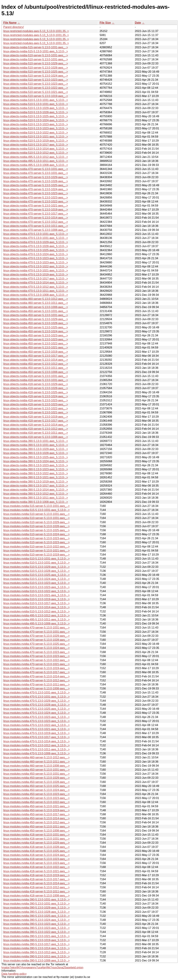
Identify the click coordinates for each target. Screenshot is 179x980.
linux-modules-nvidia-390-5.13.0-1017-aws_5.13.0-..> (36, 944)
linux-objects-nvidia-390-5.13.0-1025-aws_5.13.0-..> (36, 457)
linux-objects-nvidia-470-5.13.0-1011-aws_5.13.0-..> (36, 291)
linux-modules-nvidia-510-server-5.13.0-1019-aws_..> (36, 555)
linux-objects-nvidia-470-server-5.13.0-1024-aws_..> (36, 189)
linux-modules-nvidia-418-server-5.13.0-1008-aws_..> (36, 896)
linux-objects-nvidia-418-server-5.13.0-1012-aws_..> (36, 429)
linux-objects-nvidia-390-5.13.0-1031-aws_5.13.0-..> (36, 441)
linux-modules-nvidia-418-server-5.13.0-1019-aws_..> (36, 875)
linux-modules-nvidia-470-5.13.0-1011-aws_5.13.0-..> (36, 749)
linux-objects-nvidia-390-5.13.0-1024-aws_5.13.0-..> (36, 461)
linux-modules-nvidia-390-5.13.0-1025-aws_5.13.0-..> (36, 916)
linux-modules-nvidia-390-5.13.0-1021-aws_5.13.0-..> (36, 936)
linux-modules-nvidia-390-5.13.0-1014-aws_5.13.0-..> (36, 948)
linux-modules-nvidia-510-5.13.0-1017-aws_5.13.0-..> (36, 603)
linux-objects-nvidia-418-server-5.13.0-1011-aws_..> (36, 433)
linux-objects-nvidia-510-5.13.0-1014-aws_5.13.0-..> (36, 149)
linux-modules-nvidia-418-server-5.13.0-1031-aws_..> (36, 835)
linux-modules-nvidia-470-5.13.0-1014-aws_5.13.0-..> (36, 741)
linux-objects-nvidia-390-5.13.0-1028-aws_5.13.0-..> (36, 453)
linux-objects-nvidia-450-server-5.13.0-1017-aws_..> (36, 356)
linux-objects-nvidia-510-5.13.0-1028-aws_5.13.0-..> (36, 112)
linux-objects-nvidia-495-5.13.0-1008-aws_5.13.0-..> (36, 165)
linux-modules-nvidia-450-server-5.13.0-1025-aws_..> (36, 786)
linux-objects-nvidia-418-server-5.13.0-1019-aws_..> (36, 417)
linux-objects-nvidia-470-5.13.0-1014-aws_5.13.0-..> (36, 283)
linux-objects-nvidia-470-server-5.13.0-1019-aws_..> (36, 210)
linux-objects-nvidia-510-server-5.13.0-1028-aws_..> (36, 68)
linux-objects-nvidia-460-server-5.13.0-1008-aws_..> (36, 307)
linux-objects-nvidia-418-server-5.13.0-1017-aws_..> (36, 421)
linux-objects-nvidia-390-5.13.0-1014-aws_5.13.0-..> (36, 490)
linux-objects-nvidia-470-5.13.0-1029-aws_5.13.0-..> (36, 242)
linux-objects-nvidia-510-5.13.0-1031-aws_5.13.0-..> (36, 100)
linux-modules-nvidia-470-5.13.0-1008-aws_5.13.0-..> (36, 753)
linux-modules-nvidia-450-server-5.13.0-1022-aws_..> (36, 802)
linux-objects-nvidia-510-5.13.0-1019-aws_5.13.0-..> (36, 141)
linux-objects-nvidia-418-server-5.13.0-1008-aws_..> (36, 437)
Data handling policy (14, 974)
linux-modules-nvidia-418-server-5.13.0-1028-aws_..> (36, 847)
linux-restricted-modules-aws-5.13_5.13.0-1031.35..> (36, 31)
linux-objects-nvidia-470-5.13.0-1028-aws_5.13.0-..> (36, 246)
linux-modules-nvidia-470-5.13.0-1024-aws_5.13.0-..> (36, 713)
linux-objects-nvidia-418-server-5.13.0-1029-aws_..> (36, 384)
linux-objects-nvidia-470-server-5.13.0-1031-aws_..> (36, 169)
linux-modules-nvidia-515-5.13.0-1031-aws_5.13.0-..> (36, 510)
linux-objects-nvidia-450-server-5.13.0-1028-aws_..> (36, 323)
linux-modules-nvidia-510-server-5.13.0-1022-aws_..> (36, 547)
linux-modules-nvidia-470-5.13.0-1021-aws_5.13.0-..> (36, 729)
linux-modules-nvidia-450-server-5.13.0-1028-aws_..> (36, 782)
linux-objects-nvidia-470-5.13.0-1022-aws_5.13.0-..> (36, 266)
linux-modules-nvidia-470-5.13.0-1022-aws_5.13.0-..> (36, 725)
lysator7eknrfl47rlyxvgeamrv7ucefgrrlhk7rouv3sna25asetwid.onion (42, 967)
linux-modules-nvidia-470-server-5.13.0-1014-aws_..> (36, 676)
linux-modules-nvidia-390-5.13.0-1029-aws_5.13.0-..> (36, 908)
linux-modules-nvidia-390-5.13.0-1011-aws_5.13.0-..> (36, 956)
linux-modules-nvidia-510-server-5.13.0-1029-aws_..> (36, 522)
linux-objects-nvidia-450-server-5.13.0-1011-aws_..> (36, 368)
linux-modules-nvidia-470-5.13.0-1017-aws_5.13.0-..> (36, 737)
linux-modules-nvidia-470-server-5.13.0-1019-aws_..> (36, 668)
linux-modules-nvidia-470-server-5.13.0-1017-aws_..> (36, 672)
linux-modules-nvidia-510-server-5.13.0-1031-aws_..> (36, 514)
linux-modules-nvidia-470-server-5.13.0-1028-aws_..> (36, 640)
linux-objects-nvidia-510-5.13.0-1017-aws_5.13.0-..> (36, 145)
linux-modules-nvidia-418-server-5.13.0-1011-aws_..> (36, 892)
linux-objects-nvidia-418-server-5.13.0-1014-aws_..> (36, 425)
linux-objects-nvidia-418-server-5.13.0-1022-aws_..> (36, 408)
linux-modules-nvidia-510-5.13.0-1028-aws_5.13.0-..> (36, 571)
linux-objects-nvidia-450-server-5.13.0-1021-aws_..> (36, 348)
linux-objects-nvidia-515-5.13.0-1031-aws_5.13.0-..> (36, 51)
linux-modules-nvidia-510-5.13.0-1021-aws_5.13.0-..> (36, 595)
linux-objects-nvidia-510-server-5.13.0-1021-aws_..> (36, 92)
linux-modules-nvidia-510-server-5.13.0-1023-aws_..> (36, 538)
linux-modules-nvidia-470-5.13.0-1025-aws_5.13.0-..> (36, 709)
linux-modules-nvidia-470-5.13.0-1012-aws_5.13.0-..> (36, 745)
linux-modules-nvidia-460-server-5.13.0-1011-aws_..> (36, 762)
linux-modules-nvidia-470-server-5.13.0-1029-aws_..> (36, 636)
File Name (10, 23)
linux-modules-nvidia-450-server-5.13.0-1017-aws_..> (36, 814)
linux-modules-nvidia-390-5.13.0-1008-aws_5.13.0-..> (36, 960)
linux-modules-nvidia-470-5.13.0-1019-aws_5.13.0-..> (36, 733)
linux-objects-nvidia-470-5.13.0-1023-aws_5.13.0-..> (36, 258)
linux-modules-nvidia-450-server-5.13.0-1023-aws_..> (36, 794)
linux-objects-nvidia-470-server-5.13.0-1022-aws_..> (36, 202)
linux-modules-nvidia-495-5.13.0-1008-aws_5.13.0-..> (36, 624)
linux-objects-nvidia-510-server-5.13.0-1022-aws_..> (36, 88)
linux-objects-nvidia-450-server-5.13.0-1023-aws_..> (36, 335)
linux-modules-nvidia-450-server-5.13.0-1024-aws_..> (36, 790)
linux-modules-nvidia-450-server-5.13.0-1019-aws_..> (36, 810)
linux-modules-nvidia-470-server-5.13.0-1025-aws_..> (36, 644)
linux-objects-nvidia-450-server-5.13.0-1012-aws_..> (36, 364)
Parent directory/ (14, 27)
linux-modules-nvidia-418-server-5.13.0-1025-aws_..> (36, 851)
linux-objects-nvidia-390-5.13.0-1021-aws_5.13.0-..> (36, 477)
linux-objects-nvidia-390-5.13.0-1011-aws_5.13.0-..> (36, 498)
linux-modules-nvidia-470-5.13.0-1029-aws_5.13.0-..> (36, 701)
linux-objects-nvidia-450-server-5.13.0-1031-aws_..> (36, 311)
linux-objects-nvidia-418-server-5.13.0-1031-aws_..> (36, 376)
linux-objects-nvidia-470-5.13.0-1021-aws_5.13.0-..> (36, 271)
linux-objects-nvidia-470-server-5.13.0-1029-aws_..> (36, 177)
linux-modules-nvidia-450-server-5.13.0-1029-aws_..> (36, 778)
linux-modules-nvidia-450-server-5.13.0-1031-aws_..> (36, 770)
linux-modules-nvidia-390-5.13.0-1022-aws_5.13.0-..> (36, 932)
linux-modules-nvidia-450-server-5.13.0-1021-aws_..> (36, 806)
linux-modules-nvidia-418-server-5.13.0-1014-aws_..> (36, 883)
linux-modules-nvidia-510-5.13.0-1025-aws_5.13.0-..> (36, 575)
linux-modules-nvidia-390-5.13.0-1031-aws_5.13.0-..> (36, 900)
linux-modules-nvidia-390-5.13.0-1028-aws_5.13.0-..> (36, 912)
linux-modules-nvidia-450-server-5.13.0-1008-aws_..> (36, 831)
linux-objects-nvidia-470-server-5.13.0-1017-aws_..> (36, 214)
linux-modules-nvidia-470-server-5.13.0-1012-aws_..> (36, 680)
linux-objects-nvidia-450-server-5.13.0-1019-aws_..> (36, 352)
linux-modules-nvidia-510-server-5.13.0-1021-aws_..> (36, 551)
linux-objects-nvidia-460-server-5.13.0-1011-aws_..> (36, 303)
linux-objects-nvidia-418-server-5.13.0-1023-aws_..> (36, 400)
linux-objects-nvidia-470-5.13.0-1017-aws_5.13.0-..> (36, 279)
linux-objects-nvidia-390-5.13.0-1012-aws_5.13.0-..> (36, 494)
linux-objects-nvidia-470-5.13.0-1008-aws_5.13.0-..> (36, 295)
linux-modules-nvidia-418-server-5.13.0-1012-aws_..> (36, 887)
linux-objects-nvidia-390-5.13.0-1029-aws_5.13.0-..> (36, 449)
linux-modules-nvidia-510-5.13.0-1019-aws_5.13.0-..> (36, 599)
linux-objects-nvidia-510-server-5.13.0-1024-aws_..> (36, 76)
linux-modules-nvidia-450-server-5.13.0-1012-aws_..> (36, 822)
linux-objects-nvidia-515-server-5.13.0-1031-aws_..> (36, 47)
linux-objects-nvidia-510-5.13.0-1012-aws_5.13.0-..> (36, 153)
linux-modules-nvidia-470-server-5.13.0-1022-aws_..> (36, 660)
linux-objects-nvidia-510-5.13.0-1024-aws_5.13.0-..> (36, 120)
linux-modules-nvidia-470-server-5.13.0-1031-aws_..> (36, 628)
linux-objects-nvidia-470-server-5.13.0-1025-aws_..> (36, 185)
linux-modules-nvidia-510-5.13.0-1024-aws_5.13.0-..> (36, 579)
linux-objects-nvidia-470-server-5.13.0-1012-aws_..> (36, 222)
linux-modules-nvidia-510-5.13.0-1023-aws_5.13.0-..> (36, 583)
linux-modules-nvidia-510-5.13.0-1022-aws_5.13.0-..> (36, 591)
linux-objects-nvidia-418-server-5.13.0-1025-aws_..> (36, 392)
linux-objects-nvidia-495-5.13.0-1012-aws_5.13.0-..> (36, 157)
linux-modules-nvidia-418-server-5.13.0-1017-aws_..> (36, 879)
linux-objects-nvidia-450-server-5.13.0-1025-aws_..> (36, 327)
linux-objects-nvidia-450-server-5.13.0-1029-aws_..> (36, 319)
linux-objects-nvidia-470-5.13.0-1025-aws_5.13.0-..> (36, 250)
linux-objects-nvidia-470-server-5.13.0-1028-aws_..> (36, 181)
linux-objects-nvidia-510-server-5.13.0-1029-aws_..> (36, 63)
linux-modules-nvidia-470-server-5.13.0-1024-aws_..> (36, 648)
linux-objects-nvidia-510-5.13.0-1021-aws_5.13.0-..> (36, 137)
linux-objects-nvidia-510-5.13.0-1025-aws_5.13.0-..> (36, 116)
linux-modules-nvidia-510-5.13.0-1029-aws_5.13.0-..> (36, 567)
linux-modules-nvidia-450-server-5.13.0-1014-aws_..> (36, 818)
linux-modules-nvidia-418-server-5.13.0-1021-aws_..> (36, 871)
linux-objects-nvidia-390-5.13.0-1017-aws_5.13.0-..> (36, 486)
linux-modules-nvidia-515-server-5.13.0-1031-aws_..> (36, 506)
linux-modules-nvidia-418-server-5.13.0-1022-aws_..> (36, 867)
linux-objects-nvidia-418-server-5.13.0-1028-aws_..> (36, 388)
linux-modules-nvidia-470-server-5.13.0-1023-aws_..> (36, 652)
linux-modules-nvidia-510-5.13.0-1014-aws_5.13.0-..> (36, 607)
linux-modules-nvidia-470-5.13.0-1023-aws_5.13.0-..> (36, 717)
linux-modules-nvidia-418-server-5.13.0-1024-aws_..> (36, 855)
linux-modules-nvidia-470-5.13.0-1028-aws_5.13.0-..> (36, 705)
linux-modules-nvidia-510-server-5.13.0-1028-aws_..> (36, 526)
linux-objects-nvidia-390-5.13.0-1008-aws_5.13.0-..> (36, 502)
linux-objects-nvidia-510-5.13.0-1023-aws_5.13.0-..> (36, 124)
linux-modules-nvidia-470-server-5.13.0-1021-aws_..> (36, 664)
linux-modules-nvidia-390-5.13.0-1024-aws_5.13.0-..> (36, 920)
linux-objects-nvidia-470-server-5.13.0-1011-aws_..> (36, 226)
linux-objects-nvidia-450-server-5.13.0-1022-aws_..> (36, 343)
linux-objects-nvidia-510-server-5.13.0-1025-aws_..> (36, 72)
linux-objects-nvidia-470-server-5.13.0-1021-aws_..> (36, 206)
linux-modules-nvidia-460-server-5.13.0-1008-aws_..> (36, 766)
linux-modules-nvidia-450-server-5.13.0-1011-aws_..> (36, 827)
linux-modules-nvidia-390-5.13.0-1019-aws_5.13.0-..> (36, 940)
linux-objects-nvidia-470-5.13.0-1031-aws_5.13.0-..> (36, 234)
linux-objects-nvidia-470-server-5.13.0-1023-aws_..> (36, 193)
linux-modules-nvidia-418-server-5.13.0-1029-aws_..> (36, 843)
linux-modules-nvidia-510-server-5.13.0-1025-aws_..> (36, 530)
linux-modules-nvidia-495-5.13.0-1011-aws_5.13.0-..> (36, 620)
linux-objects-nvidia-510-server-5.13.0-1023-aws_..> (36, 80)
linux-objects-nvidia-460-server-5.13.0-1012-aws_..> (36, 299)
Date (138, 23)
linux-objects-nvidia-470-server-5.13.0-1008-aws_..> (36, 230)
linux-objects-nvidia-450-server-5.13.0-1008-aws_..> (36, 372)
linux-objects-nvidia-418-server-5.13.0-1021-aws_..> (36, 412)
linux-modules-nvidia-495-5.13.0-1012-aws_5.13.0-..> (36, 615)
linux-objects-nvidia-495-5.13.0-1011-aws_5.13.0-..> (36, 161)
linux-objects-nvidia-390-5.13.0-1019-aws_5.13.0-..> (36, 482)
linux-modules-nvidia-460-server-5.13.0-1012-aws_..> (36, 757)
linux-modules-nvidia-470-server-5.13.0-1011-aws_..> (36, 684)
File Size (105, 23)
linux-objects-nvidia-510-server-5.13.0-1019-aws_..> (36, 96)
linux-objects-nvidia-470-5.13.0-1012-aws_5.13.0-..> (36, 287)
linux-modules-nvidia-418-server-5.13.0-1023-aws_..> (36, 859)
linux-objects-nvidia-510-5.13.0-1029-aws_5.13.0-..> (36, 108)
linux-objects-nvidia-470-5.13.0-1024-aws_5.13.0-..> (36, 254)
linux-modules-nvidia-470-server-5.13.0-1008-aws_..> (36, 688)
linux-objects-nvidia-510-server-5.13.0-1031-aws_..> (36, 55)
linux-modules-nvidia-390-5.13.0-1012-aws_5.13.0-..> (36, 952)
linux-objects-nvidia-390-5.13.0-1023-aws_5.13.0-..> (36, 465)
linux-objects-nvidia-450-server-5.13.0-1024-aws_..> (36, 331)
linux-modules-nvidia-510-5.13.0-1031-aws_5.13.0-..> (36, 559)
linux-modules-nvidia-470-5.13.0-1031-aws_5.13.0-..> (36, 693)
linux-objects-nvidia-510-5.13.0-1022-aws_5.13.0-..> (36, 133)
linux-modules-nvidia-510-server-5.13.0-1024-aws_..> (36, 534)
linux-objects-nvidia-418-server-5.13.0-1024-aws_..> (36, 396)
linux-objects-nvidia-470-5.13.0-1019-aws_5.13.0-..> (36, 275)
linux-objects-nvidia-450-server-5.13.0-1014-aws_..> (36, 360)
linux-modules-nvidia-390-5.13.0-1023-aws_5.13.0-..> (36, 924)
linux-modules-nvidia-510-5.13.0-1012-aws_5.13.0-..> (36, 611)
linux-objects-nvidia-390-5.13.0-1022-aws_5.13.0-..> (36, 473)
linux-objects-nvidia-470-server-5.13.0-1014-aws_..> (36, 218)
